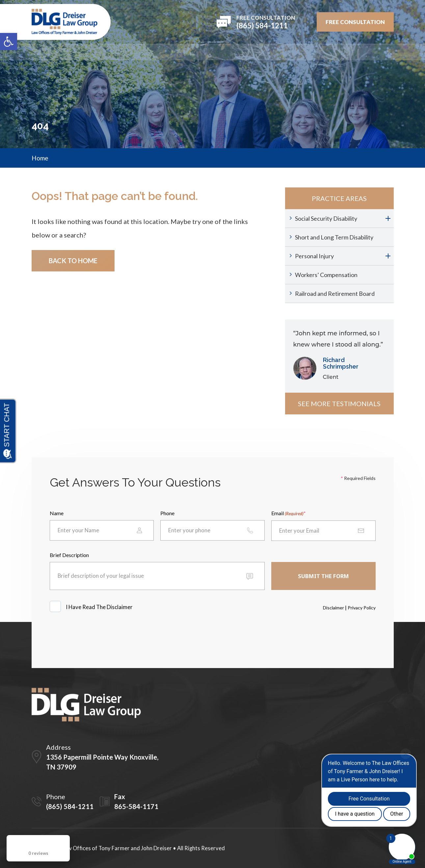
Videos (310, 52)
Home (40, 52)
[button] (9, 42)
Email (287, 514)
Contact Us (377, 52)
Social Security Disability (326, 218)
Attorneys (130, 52)
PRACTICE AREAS (180, 52)
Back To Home (73, 261)
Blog (340, 52)
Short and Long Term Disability (334, 237)
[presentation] (100, 637)
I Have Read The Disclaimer (100, 607)
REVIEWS (225, 52)
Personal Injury (314, 256)
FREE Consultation (355, 22)
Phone (167, 513)
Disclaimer (333, 608)
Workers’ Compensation (326, 275)
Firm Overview (81, 52)
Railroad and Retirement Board (335, 294)
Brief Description (69, 555)
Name (57, 513)
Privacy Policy (362, 608)
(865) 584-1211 (70, 806)
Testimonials (268, 52)
